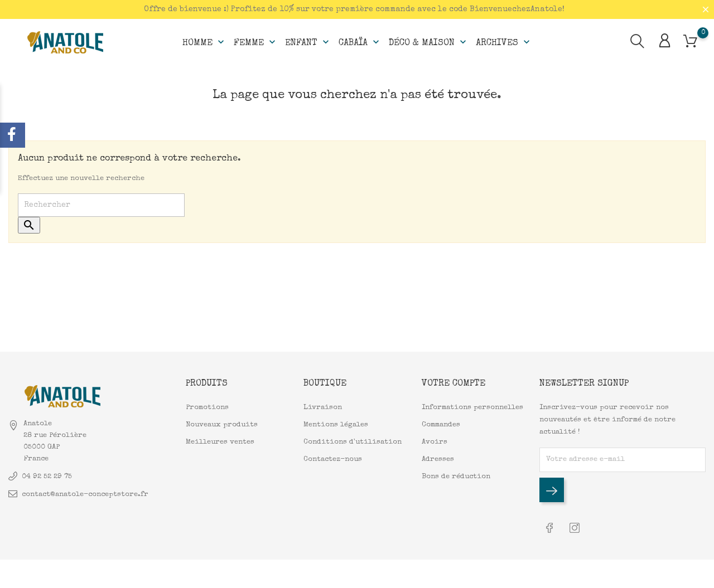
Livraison (323, 408)
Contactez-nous (333, 460)
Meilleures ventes (220, 442)
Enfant (308, 42)
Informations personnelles (472, 408)
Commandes (441, 425)
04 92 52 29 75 (47, 477)
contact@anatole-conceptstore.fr (85, 495)
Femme (256, 42)
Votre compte (454, 384)
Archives (504, 42)
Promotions (207, 408)
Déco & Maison (429, 42)
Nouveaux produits (222, 425)
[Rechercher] (101, 205)
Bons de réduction (456, 477)
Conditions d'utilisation (353, 442)
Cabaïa (360, 42)
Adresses (438, 460)
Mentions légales (336, 425)
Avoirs (435, 442)
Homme (204, 42)
